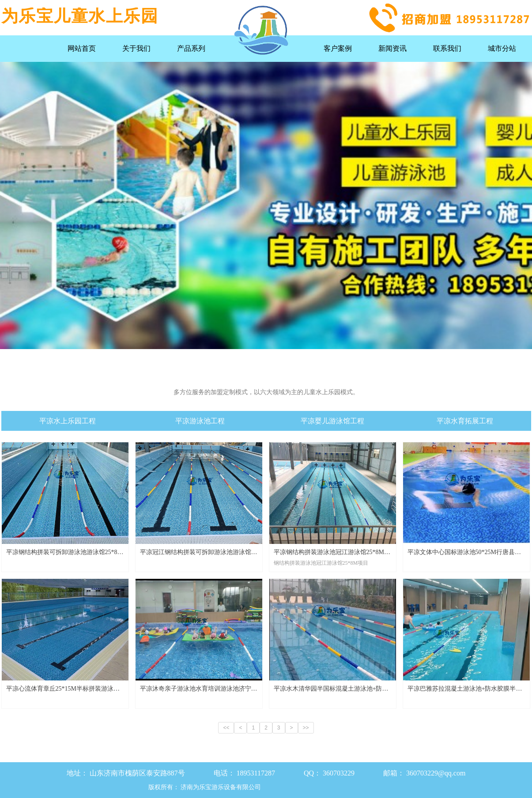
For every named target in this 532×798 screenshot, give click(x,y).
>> (306, 728)
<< (226, 728)
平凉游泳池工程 (200, 421)
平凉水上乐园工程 (68, 421)
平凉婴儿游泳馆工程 (332, 421)
